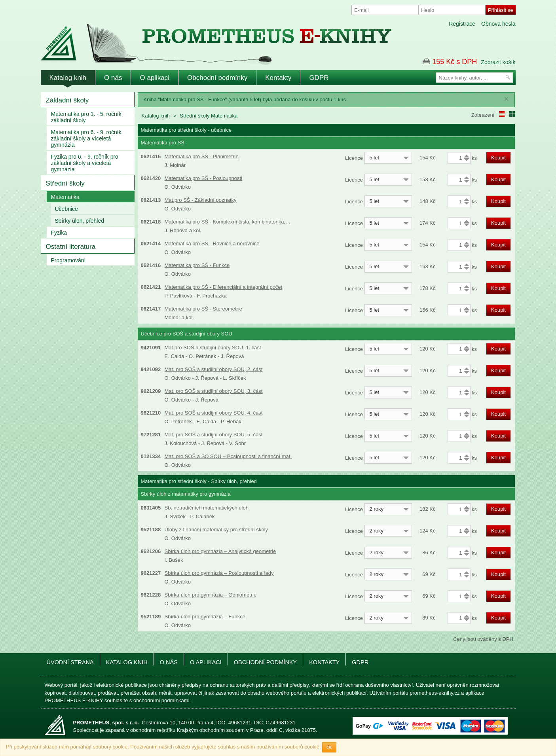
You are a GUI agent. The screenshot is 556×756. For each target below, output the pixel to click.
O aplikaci (155, 78)
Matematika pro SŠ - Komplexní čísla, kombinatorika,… (228, 222)
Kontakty (278, 78)
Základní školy (67, 100)
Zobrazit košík (498, 62)
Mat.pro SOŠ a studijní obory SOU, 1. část (213, 348)
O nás (113, 78)
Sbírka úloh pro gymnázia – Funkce (205, 617)
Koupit (498, 158)
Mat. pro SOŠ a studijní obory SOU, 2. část (214, 369)
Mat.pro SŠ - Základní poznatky (201, 200)
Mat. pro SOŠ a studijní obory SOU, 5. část (214, 435)
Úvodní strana (70, 662)
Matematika (65, 197)
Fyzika (59, 233)
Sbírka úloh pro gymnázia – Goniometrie (211, 595)
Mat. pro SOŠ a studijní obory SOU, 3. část (214, 391)
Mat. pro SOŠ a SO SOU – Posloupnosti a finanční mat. (228, 456)
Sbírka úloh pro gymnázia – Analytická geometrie (220, 551)
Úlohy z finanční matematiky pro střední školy (216, 530)
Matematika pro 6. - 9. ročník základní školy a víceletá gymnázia (86, 138)
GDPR (319, 78)
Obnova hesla (498, 24)
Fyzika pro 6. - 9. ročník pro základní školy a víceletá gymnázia (85, 163)
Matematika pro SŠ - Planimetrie (202, 156)
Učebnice (66, 209)
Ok (329, 747)
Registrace (462, 24)
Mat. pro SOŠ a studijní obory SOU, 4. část (214, 413)
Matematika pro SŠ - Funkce (197, 265)
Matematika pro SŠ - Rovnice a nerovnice (212, 243)
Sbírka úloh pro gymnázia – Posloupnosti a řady (219, 573)
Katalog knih (68, 78)
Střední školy (65, 183)
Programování (68, 260)
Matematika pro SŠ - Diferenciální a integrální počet (224, 287)
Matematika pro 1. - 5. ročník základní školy (86, 117)
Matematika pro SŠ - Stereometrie (204, 309)
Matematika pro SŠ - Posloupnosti (204, 178)
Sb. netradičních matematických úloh (207, 508)
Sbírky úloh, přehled (80, 221)
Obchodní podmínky (217, 78)
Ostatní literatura (71, 247)
